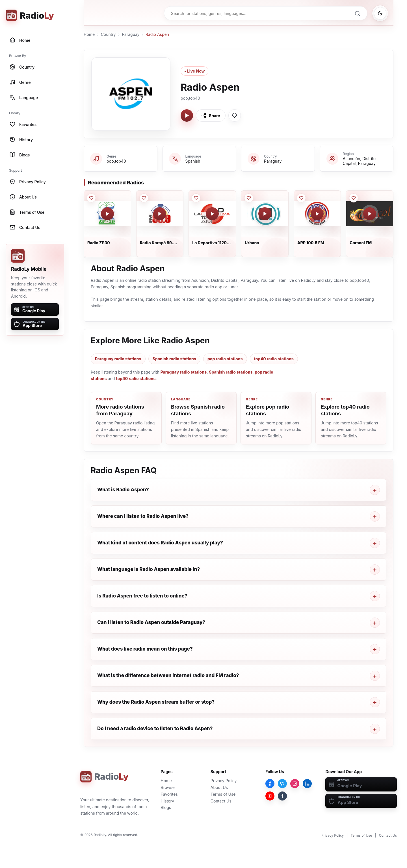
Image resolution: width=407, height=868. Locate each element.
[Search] (357, 13)
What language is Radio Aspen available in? (149, 569)
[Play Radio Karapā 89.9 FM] (160, 214)
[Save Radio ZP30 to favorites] (91, 198)
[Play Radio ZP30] (107, 214)
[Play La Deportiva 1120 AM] (212, 214)
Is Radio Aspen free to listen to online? (142, 596)
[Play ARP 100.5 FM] (317, 214)
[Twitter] (282, 784)
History (167, 801)
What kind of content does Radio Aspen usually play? (160, 543)
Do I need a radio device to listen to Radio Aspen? (155, 729)
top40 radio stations (274, 359)
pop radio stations (225, 359)
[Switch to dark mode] (380, 13)
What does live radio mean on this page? (145, 649)
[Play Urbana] (265, 214)
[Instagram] (295, 784)
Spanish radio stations (174, 359)
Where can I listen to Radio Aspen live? (143, 516)
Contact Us (221, 801)
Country (108, 34)
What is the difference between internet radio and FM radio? (168, 675)
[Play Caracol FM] (370, 214)
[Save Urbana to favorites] (249, 198)
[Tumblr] (282, 796)
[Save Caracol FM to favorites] (354, 198)
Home (89, 34)
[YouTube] (270, 796)
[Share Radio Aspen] (211, 115)
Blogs (166, 807)
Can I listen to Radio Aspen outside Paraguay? (151, 622)
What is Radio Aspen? (123, 490)
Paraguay (131, 34)
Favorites (169, 794)
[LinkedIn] (307, 784)
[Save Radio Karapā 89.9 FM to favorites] (144, 198)
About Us (219, 787)
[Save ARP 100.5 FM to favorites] (301, 198)
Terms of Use (223, 794)
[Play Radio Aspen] (187, 115)
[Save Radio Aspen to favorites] (235, 115)
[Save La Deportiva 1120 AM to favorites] (196, 198)
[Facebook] (270, 784)
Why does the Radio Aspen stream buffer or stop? (156, 702)
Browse (168, 787)
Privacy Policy (224, 781)
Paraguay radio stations (118, 359)
